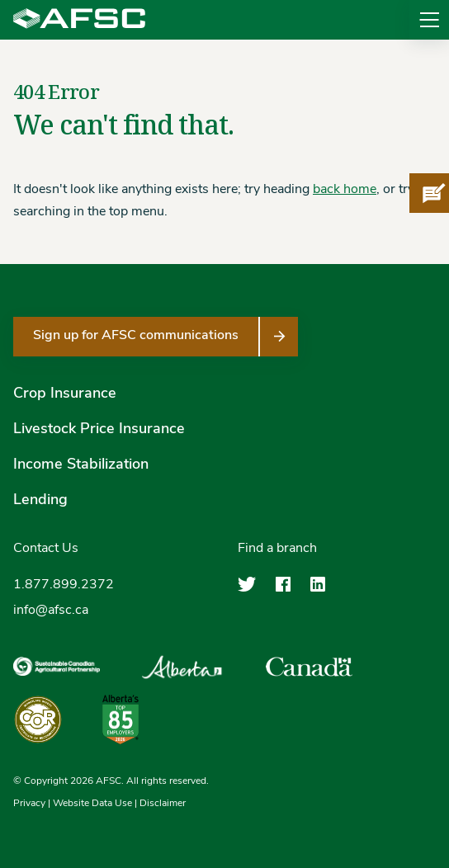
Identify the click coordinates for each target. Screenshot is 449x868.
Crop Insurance (65, 394)
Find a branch (277, 549)
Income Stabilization (81, 465)
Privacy (29, 804)
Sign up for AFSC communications (136, 336)
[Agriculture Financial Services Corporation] (79, 20)
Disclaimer (163, 804)
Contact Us (46, 549)
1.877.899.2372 (64, 585)
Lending (40, 500)
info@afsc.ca (51, 611)
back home (345, 190)
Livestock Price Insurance (99, 429)
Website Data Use (92, 804)
